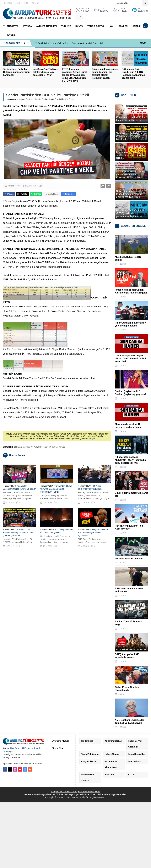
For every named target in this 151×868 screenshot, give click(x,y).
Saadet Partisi (60, 447)
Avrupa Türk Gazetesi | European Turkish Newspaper (75, 791)
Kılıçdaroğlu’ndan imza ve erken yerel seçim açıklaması (93, 533)
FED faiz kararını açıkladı (129, 559)
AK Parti (34, 447)
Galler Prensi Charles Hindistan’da (127, 689)
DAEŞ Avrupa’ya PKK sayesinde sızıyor (127, 656)
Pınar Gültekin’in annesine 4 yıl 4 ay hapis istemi (131, 324)
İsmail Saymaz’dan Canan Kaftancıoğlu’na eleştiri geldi (131, 291)
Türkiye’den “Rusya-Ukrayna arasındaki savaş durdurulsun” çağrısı (57, 489)
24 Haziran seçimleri (22, 447)
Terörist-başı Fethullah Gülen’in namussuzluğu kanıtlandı (16, 72)
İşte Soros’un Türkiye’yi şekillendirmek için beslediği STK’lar (46, 72)
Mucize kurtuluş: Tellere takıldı (128, 258)
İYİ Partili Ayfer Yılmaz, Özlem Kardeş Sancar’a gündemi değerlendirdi (69, 43)
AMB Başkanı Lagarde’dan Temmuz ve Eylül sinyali (130, 721)
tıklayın (92, 438)
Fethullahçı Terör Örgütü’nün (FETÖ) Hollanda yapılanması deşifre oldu (134, 74)
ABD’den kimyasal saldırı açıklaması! (129, 590)
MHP (51, 447)
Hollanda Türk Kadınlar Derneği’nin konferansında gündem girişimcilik (19, 533)
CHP (40, 447)
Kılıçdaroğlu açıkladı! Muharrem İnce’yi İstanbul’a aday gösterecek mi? (130, 460)
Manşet (22, 99)
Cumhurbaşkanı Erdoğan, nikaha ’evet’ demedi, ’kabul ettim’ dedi (130, 359)
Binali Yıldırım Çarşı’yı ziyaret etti (131, 494)
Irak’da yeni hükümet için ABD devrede (129, 527)
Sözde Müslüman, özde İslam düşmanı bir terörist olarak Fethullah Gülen (105, 74)
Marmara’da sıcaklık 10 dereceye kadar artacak (128, 426)
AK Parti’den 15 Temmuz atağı (129, 623)
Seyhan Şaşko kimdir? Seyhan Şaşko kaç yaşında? (131, 393)
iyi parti (46, 447)
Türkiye (29, 99)
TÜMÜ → (144, 43)
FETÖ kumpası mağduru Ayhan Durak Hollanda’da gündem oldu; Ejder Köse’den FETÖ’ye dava (75, 75)
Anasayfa (11, 99)
